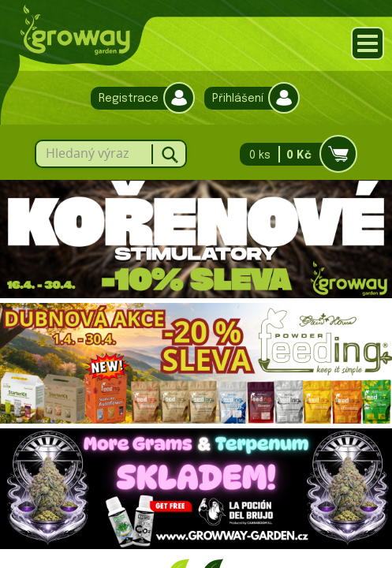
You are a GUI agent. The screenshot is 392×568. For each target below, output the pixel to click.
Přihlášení (248, 98)
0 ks (294, 154)
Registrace (139, 98)
